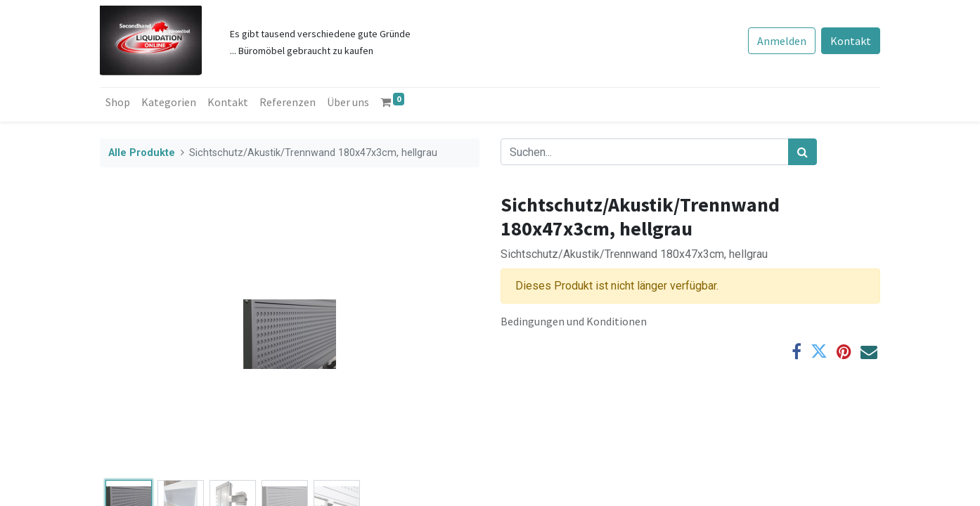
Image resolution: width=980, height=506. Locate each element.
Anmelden (782, 41)
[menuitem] (118, 102)
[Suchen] (802, 152)
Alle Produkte (142, 153)
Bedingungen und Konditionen (574, 321)
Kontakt (851, 41)
